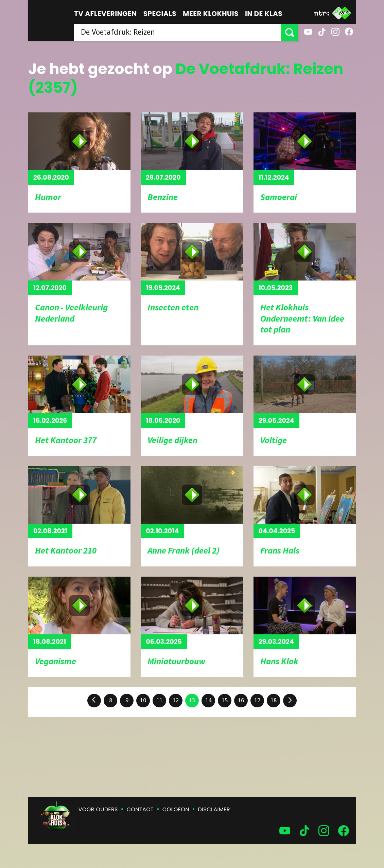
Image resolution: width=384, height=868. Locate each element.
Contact (140, 809)
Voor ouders (98, 809)
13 (192, 700)
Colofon (176, 809)
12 (176, 700)
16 (241, 700)
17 (257, 700)
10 (143, 700)
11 (159, 700)
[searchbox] (178, 32)
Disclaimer (214, 809)
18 (274, 700)
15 (225, 700)
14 (208, 700)
